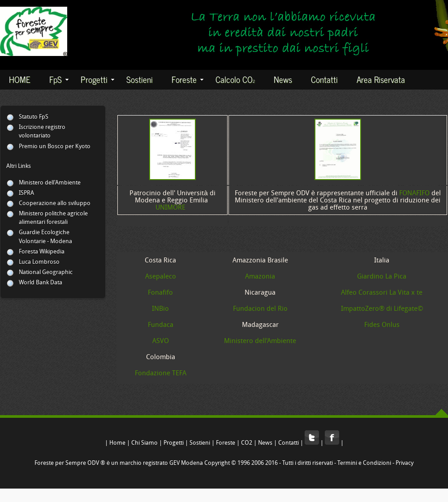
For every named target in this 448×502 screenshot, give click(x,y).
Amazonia (260, 277)
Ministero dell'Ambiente (50, 183)
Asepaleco (161, 277)
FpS (59, 79)
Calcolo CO (235, 79)
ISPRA (26, 193)
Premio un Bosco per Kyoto (55, 147)
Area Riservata (381, 79)
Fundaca (161, 325)
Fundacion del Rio (260, 309)
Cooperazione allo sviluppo (55, 204)
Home (117, 443)
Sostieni (140, 79)
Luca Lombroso (39, 262)
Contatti (324, 79)
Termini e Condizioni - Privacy (375, 463)
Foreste (187, 79)
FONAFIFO (414, 193)
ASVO (161, 341)
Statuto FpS (34, 117)
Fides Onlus (382, 325)
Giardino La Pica (382, 277)
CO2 (247, 443)
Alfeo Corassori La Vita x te (382, 293)
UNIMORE (170, 208)
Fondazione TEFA (161, 373)
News (283, 79)
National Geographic (46, 272)
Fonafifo (160, 293)
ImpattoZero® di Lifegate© (382, 309)
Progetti (97, 79)
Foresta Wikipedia (42, 252)
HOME (20, 79)
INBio (160, 309)
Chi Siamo (144, 443)
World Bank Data (41, 283)
